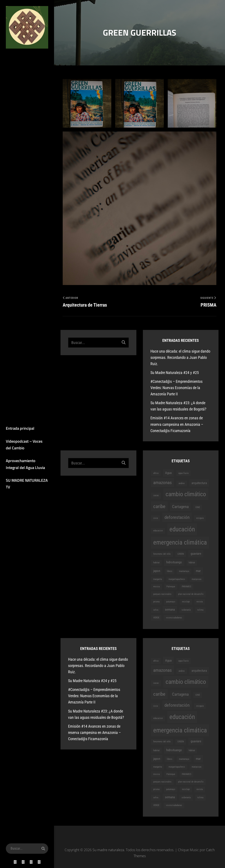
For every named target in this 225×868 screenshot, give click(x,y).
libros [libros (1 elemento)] (170, 571)
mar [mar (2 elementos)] (198, 571)
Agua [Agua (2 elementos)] (168, 473)
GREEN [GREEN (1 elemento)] (181, 554)
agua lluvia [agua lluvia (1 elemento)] (183, 473)
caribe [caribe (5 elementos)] (159, 506)
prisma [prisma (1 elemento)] (156, 602)
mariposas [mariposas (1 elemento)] (197, 579)
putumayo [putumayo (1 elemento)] (171, 602)
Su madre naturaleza (23, 59)
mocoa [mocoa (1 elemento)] (156, 587)
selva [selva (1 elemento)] (156, 610)
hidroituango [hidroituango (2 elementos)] (174, 562)
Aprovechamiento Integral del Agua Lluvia (25, 465)
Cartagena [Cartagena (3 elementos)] (180, 507)
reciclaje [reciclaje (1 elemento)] (186, 602)
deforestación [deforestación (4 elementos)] (177, 517)
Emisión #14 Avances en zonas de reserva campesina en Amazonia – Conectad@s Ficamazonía (177, 424)
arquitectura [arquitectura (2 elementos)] (199, 483)
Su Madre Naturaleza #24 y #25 (175, 373)
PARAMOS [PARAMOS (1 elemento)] (187, 587)
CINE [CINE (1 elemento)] (198, 507)
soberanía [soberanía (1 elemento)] (186, 610)
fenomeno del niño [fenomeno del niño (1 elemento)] (162, 554)
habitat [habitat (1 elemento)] (156, 563)
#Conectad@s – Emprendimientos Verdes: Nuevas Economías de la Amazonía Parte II (176, 388)
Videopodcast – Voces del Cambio (27, 445)
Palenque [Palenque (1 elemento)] (171, 587)
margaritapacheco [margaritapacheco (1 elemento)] (177, 579)
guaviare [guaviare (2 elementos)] (196, 554)
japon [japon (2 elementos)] (157, 571)
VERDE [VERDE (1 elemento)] (156, 618)
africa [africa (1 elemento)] (156, 473)
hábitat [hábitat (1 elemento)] (192, 563)
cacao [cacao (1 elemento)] (156, 495)
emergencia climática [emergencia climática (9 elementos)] (180, 543)
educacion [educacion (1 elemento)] (158, 531)
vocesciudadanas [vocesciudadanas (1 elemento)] (174, 618)
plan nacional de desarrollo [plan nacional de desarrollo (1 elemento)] (191, 594)
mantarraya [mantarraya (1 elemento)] (184, 571)
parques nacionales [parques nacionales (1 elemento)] (162, 594)
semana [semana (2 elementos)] (170, 610)
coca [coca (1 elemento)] (156, 518)
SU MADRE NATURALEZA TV (26, 484)
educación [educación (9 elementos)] (182, 529)
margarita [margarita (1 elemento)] (158, 579)
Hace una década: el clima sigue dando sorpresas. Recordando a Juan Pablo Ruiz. (180, 357)
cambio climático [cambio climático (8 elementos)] (186, 494)
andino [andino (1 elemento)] (182, 483)
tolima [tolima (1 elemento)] (200, 610)
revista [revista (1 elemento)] (200, 602)
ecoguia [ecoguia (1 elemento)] (200, 518)
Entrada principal (20, 428)
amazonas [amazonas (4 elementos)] (163, 482)
